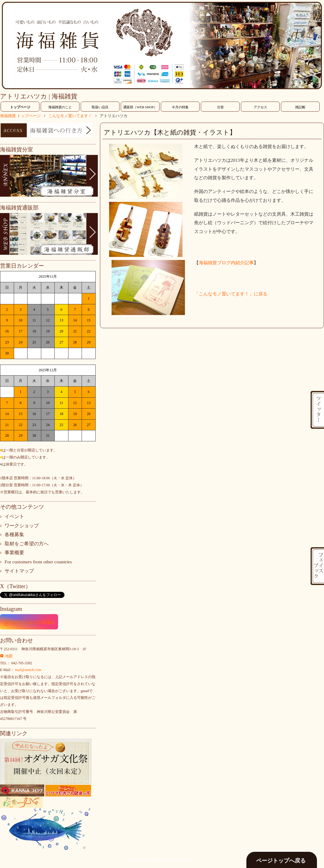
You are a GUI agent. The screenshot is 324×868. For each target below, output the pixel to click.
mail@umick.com (28, 670)
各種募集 (14, 534)
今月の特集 (180, 107)
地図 (9, 656)
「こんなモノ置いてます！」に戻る (231, 294)
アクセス (260, 107)
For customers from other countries (38, 562)
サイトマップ (19, 571)
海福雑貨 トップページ (20, 116)
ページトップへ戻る (281, 861)
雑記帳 (300, 107)
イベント (14, 516)
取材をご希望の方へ (27, 544)
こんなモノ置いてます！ (70, 116)
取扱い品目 (100, 107)
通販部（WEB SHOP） (140, 107)
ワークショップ (22, 526)
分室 (220, 107)
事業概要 (14, 553)
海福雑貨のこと (60, 107)
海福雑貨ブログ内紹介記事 (226, 263)
